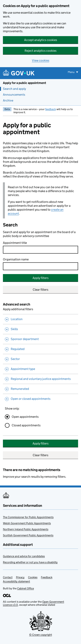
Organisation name (16, 259)
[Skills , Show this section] (40, 329)
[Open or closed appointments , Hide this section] (40, 399)
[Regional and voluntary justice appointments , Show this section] (40, 379)
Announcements (14, 95)
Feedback (47, 577)
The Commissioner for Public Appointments (28, 517)
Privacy (20, 577)
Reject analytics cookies (40, 51)
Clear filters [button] (40, 290)
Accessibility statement (16, 581)
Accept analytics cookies (41, 40)
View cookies (41, 60)
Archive (8, 100)
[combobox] (40, 266)
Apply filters (40, 278)
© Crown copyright (41, 635)
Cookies (33, 577)
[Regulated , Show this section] (40, 349)
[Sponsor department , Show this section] (40, 339)
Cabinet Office (26, 588)
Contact (8, 577)
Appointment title (15, 243)
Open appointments (25, 417)
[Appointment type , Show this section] (40, 369)
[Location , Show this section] (40, 319)
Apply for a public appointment (25, 83)
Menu (71, 72)
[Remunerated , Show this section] (40, 389)
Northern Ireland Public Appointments (26, 529)
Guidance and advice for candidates (24, 556)
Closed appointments (26, 425)
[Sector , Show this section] (40, 359)
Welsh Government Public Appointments (27, 523)
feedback (51, 109)
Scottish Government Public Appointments (28, 535)
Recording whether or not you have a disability (30, 562)
